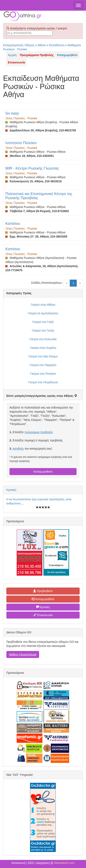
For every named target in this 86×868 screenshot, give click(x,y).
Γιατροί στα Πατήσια (43, 374)
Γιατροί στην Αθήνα (43, 305)
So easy (12, 113)
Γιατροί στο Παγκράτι (43, 365)
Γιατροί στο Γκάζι (43, 322)
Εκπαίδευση (57, 45)
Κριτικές (11, 490)
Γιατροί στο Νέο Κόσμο (43, 356)
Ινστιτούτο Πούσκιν (21, 143)
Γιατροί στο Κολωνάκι (43, 339)
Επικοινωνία (43, 615)
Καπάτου (13, 224)
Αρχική (12, 55)
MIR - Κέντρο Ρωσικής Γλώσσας (32, 168)
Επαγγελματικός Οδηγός (19, 45)
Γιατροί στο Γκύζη (43, 331)
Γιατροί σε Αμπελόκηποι (43, 313)
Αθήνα (42, 45)
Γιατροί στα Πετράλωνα (43, 382)
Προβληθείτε (43, 591)
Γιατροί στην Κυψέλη (43, 348)
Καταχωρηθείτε (43, 472)
